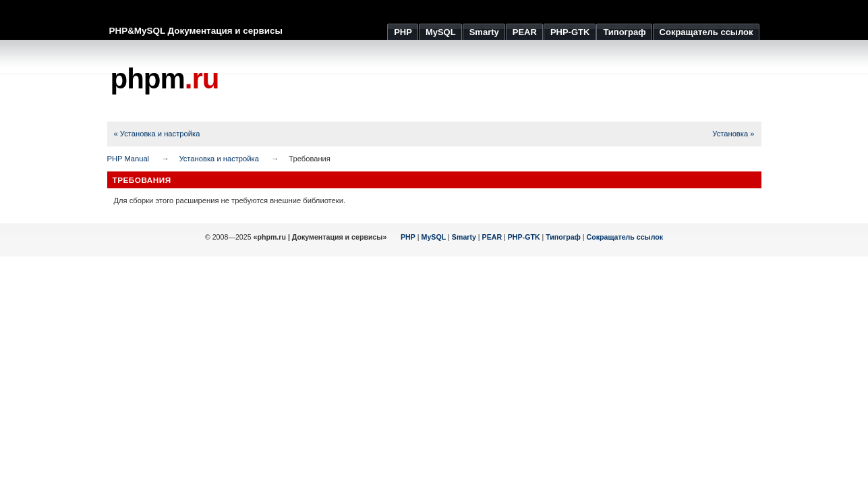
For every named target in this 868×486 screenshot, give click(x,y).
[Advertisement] (516, 81)
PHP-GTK (524, 237)
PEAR (492, 237)
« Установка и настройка (157, 134)
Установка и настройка (219, 159)
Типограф (563, 237)
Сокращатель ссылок (625, 237)
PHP (408, 237)
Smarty (464, 237)
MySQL (434, 237)
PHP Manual (128, 159)
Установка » (733, 134)
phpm (165, 79)
